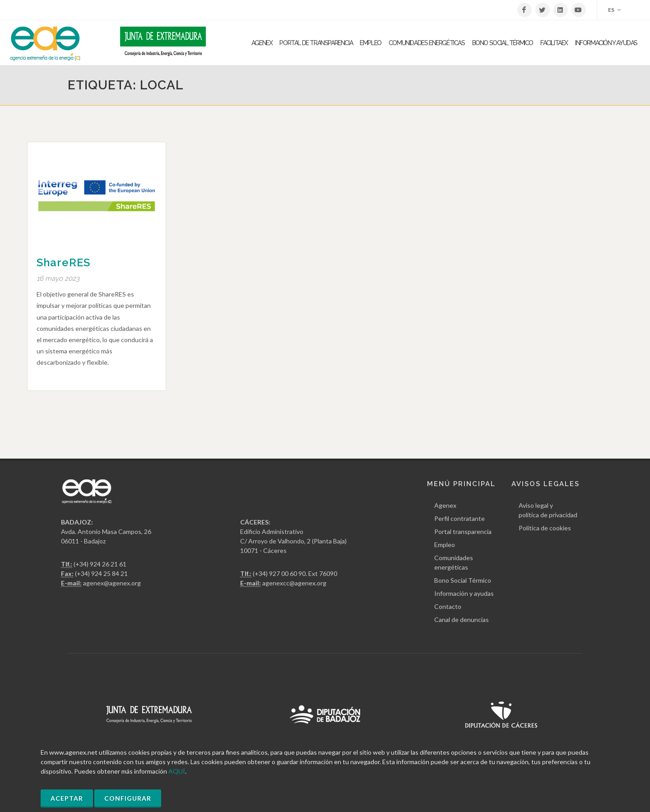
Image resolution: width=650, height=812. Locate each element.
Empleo (445, 545)
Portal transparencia (463, 531)
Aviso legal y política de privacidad (548, 510)
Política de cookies (545, 528)
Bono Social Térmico (463, 580)
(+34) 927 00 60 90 (279, 573)
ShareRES (63, 262)
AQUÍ (177, 771)
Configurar (128, 798)
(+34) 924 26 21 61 (100, 564)
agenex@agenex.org (112, 583)
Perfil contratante (460, 518)
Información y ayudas (464, 593)
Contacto (448, 606)
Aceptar (67, 798)
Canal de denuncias (462, 619)
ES (615, 10)
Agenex (445, 505)
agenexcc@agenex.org (294, 583)
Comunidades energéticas (454, 562)
